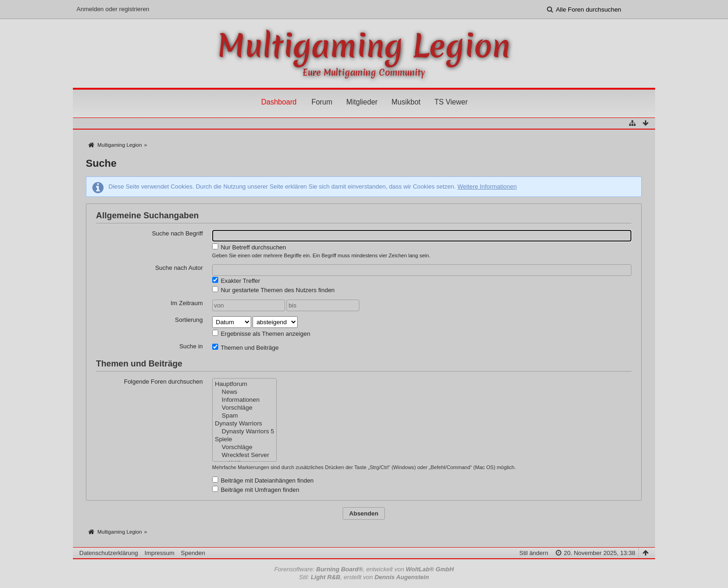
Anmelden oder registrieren (113, 9)
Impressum (159, 553)
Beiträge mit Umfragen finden (256, 490)
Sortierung (189, 320)
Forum (322, 102)
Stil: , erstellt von (364, 577)
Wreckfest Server (245, 455)
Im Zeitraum (186, 303)
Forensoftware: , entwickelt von (364, 569)
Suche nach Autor (179, 268)
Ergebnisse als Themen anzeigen (261, 333)
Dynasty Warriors (245, 424)
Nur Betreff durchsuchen (249, 247)
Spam (245, 416)
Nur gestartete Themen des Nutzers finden (273, 290)
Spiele (245, 440)
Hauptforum (245, 384)
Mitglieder (362, 102)
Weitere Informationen (487, 186)
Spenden (193, 553)
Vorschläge (245, 408)
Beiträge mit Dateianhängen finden (263, 480)
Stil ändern (533, 553)
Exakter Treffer (236, 281)
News (245, 392)
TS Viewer (451, 102)
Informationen (245, 400)
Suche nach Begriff (177, 233)
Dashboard (279, 102)
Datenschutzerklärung (109, 553)
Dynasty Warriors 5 (245, 432)
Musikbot (406, 102)
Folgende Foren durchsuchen (163, 382)
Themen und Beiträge (245, 347)
